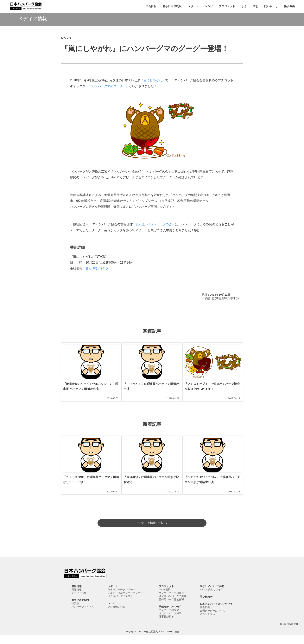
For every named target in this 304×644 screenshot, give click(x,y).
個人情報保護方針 (289, 633)
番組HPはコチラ (97, 268)
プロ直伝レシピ (116, 615)
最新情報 (151, 6)
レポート (193, 6)
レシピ (209, 6)
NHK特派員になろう (211, 598)
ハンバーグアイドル (83, 615)
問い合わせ (271, 6)
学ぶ (244, 6)
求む (256, 6)
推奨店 (75, 612)
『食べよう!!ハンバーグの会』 (154, 224)
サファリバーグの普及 (171, 602)
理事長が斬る (166, 625)
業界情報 (77, 598)
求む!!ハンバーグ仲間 (212, 595)
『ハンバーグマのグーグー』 (109, 86)
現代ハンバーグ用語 (170, 622)
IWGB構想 (165, 598)
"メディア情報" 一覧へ (152, 528)
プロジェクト (227, 6)
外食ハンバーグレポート (121, 598)
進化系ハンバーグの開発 (173, 605)
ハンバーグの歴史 (169, 619)
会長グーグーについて (212, 619)
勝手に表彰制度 (172, 6)
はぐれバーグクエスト (120, 605)
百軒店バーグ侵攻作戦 (171, 608)
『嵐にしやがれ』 (153, 80)
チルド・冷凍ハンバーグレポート (127, 602)
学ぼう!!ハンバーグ (170, 615)
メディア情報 (79, 602)
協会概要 (289, 6)
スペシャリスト (209, 623)
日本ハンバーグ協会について (216, 613)
